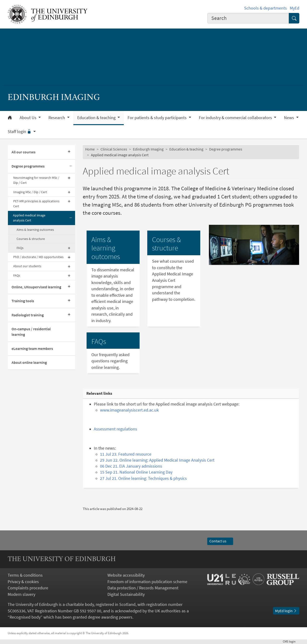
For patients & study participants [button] (158, 118)
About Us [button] (29, 118)
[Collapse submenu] (71, 166)
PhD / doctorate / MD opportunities (38, 257)
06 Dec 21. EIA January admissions (131, 466)
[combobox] (248, 18)
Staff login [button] (20, 132)
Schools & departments (266, 8)
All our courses (24, 152)
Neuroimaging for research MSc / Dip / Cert (36, 180)
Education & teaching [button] (97, 118)
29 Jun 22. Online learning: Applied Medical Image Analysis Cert (157, 460)
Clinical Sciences (114, 149)
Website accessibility (126, 575)
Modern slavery (21, 594)
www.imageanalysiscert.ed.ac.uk (129, 410)
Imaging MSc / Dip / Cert (30, 192)
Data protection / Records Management (143, 588)
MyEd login (286, 611)
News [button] (289, 118)
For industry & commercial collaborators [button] (236, 118)
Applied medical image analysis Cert (29, 218)
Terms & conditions (25, 575)
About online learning (29, 363)
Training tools (23, 301)
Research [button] (57, 118)
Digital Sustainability (126, 594)
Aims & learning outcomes (35, 230)
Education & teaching (186, 149)
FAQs (20, 248)
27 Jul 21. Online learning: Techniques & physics (143, 478)
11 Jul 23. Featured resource (126, 454)
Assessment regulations (115, 429)
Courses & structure (31, 239)
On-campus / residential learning (31, 332)
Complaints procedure (28, 588)
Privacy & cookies (23, 582)
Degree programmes (28, 166)
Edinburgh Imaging (148, 149)
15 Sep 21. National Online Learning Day (136, 472)
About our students (27, 266)
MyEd (295, 8)
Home (90, 149)
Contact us (220, 541)
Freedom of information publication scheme (147, 582)
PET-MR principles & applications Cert (36, 204)
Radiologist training (28, 315)
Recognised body (25, 617)
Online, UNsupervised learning (36, 287)
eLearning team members (32, 349)
